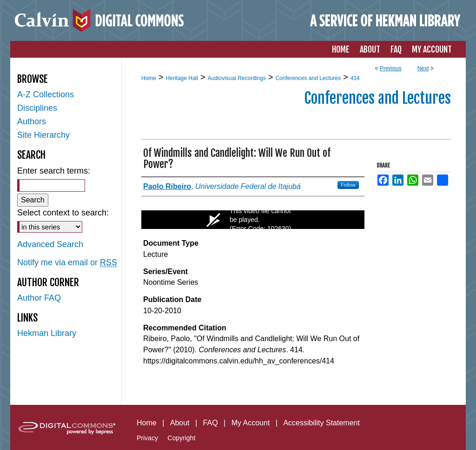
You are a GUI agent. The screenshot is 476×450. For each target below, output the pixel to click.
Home (149, 78)
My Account (251, 423)
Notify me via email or (67, 263)
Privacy (147, 438)
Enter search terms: (54, 171)
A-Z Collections (46, 94)
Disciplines (37, 108)
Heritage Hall (182, 78)
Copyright (181, 438)
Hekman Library (47, 333)
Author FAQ (39, 298)
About (180, 423)
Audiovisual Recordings (236, 78)
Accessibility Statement (321, 423)
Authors (32, 121)
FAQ (211, 423)
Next (423, 68)
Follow (348, 185)
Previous (391, 68)
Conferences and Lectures (308, 78)
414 (355, 78)
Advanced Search (50, 244)
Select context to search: (63, 213)
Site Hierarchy (43, 135)
